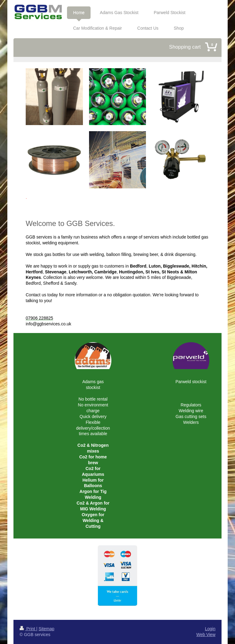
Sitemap (46, 629)
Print (28, 629)
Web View (206, 635)
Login (210, 629)
